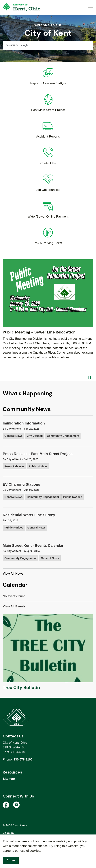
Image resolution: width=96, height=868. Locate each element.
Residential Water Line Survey (29, 515)
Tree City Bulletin (21, 688)
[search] (48, 45)
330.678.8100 (23, 759)
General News (13, 436)
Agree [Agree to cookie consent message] (11, 860)
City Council (35, 436)
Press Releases (14, 466)
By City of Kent (12, 429)
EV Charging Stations (21, 484)
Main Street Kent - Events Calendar (33, 546)
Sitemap (9, 779)
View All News (13, 574)
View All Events (14, 606)
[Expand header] (91, 7)
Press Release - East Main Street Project (38, 454)
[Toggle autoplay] (90, 377)
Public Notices (38, 466)
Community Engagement (63, 436)
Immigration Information (24, 423)
